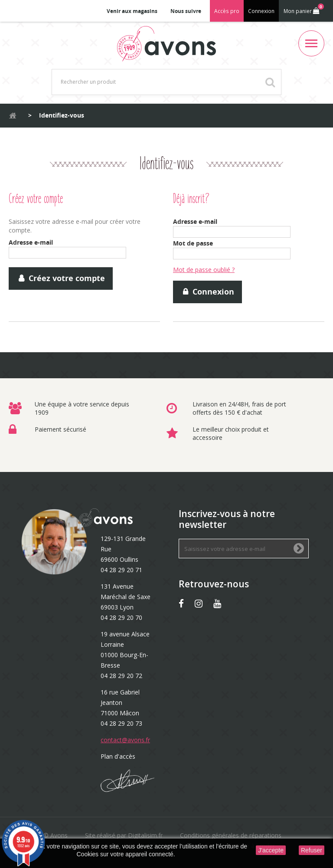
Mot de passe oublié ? (204, 270)
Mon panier (303, 9)
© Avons (55, 835)
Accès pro (227, 11)
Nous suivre (186, 11)
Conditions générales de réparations (231, 835)
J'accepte (271, 850)
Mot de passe (193, 243)
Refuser (312, 850)
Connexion (261, 11)
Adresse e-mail (31, 242)
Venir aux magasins (132, 11)
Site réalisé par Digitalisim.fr (124, 835)
